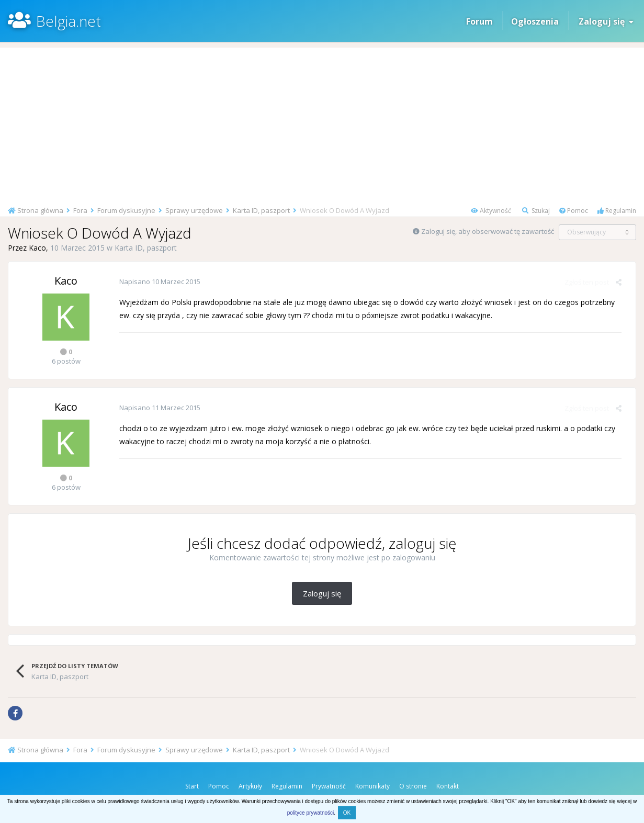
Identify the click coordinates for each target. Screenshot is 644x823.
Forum (479, 21)
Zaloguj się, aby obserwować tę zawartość (488, 231)
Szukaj (536, 211)
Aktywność (491, 211)
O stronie (413, 786)
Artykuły (250, 786)
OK (347, 813)
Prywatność (329, 786)
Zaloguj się (606, 21)
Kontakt (448, 786)
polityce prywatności (310, 813)
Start (192, 786)
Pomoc (574, 211)
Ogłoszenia (535, 21)
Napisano (159, 281)
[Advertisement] (322, 121)
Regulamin (617, 211)
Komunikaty (372, 786)
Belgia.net (69, 21)
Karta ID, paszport (146, 248)
